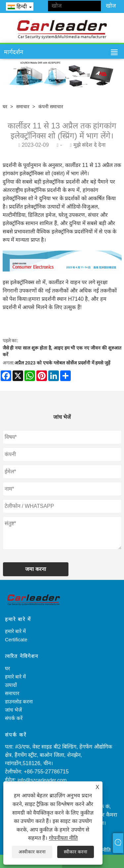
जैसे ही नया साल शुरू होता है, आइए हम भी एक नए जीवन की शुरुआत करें (62, 351)
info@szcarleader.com (42, 780)
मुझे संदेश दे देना (89, 145)
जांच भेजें (13, 710)
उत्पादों (11, 685)
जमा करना (35, 569)
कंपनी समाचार (51, 107)
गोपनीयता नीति (63, 838)
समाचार (23, 107)
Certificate (16, 639)
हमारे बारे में (15, 631)
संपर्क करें (14, 718)
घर (5, 107)
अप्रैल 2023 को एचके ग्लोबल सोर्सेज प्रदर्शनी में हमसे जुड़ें (62, 363)
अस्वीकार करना (32, 852)
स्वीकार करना (76, 852)
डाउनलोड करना (19, 702)
